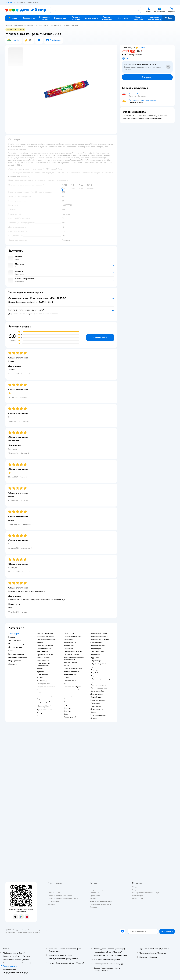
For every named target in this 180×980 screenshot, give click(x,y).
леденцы (94, 718)
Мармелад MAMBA (70, 25)
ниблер (40, 643)
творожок (67, 705)
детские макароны (44, 658)
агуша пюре (95, 667)
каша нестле (68, 649)
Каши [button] (11, 651)
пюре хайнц (95, 655)
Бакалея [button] (12, 637)
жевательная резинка (98, 715)
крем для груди (43, 652)
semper (67, 678)
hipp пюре (95, 658)
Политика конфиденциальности (60, 896)
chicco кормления (71, 696)
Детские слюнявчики (45, 634)
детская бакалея (43, 661)
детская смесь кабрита (72, 687)
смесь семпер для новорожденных (44, 665)
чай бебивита (42, 693)
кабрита (40, 669)
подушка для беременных (47, 640)
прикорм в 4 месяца (71, 655)
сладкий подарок (97, 697)
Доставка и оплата (54, 887)
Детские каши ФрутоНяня (74, 652)
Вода (66, 702)
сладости (94, 712)
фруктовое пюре (97, 643)
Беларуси (36, 932)
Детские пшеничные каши (47, 716)
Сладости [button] (12, 664)
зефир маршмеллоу (98, 700)
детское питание (70, 693)
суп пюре (67, 708)
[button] (168, 18)
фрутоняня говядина (98, 685)
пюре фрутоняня (97, 670)
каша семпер (69, 640)
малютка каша (69, 646)
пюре (93, 676)
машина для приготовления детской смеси (74, 659)
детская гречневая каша (73, 637)
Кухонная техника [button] (16, 654)
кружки (40, 699)
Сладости (42, 25)
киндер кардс (42, 681)
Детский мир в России (14, 932)
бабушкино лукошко (98, 664)
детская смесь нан (71, 681)
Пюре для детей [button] (15, 661)
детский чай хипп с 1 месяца (48, 690)
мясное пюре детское (99, 688)
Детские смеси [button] (15, 640)
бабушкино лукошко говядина (102, 679)
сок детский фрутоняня (46, 687)
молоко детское (70, 675)
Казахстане (27, 932)
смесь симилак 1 (43, 675)
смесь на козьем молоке (73, 669)
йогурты (67, 699)
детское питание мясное (100, 640)
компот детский (70, 717)
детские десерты (97, 709)
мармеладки (95, 703)
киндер (40, 678)
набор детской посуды (46, 637)
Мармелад (55, 25)
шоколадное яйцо (97, 691)
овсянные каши (70, 634)
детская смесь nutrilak (72, 690)
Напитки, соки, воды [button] (17, 644)
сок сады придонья (44, 684)
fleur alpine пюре (97, 652)
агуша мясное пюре (98, 682)
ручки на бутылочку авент (47, 696)
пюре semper (96, 649)
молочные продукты (72, 672)
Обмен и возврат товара (57, 890)
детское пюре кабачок (99, 634)
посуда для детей (43, 702)
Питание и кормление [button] (18, 657)
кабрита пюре (96, 661)
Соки (66, 714)
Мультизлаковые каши (45, 710)
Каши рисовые (42, 713)
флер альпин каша (70, 643)
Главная (9, 25)
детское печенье (97, 694)
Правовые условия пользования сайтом (53, 930)
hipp (66, 684)
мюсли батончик (97, 706)
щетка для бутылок (44, 649)
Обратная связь (53, 901)
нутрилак (41, 672)
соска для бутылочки (45, 646)
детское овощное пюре (99, 637)
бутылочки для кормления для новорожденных (48, 706)
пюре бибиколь (97, 673)
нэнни (66, 666)
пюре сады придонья (98, 646)
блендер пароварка (71, 663)
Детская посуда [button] (15, 647)
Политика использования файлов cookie (63, 898)
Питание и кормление (24, 25)
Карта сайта (52, 904)
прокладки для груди (45, 655)
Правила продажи (54, 893)
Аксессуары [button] (14, 634)
